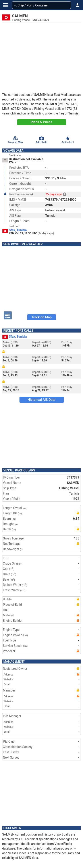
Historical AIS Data (41, 400)
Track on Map (41, 317)
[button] (77, 5)
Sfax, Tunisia (18, 230)
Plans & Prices (41, 122)
